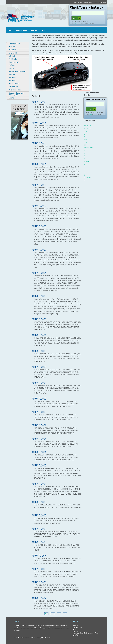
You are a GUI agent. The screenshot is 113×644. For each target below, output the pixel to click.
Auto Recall (12, 56)
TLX (84, 172)
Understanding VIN (14, 62)
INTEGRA (86, 139)
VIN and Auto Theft (14, 84)
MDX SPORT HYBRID (88, 148)
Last (65, 614)
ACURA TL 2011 (39, 143)
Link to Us (97, 2)
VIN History (12, 68)
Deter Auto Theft (13, 87)
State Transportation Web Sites (17, 71)
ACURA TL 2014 (39, 185)
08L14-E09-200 (87, 126)
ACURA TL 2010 (39, 122)
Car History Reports (14, 44)
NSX (84, 150)
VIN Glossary (12, 81)
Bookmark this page (88, 2)
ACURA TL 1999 (39, 556)
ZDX (84, 180)
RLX (84, 159)
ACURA (85, 131)
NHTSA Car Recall (78, 2)
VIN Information (13, 59)
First (46, 614)
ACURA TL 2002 (39, 250)
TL (84, 169)
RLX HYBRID (86, 161)
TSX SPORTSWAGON (88, 178)
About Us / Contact (77, 628)
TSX (84, 175)
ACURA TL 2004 (39, 383)
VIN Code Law (13, 77)
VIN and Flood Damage (15, 90)
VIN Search (12, 47)
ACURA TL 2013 (39, 206)
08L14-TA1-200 (87, 129)
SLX (84, 167)
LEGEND (85, 142)
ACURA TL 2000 (39, 569)
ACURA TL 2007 (39, 273)
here (76, 23)
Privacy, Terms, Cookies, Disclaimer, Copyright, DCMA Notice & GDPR (85, 634)
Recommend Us (76, 631)
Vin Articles (34, 30)
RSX (84, 164)
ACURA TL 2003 (39, 226)
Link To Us (75, 629)
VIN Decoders (13, 50)
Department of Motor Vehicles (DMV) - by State (17, 94)
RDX (85, 153)
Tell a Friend (103, 2)
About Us (45, 30)
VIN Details (12, 65)
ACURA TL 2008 (39, 296)
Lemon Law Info (13, 53)
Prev (53, 614)
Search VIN (75, 626)
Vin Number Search (21, 30)
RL (84, 156)
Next (59, 614)
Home (10, 30)
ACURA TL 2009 (39, 102)
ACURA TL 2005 (39, 367)
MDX (85, 145)
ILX (84, 137)
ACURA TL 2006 (39, 319)
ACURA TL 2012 (39, 164)
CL (84, 134)
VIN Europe (12, 74)
